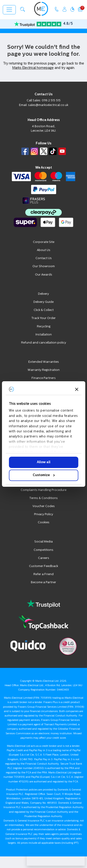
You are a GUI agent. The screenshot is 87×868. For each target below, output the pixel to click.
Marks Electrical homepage (33, 68)
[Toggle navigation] (9, 10)
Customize (44, 475)
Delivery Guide (43, 302)
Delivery (43, 294)
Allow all (44, 462)
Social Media (43, 542)
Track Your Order (43, 318)
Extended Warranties (44, 362)
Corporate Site (44, 242)
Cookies (44, 522)
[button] (23, 9)
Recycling (44, 327)
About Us (44, 250)
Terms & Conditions (43, 498)
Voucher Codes (44, 506)
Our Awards (44, 275)
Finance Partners (44, 378)
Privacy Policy (44, 514)
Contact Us (44, 258)
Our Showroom (44, 266)
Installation (44, 335)
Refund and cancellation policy (44, 343)
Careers (44, 558)
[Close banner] (77, 389)
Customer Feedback (43, 566)
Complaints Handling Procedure (43, 490)
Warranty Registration (44, 370)
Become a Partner (43, 582)
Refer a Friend (43, 574)
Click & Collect (44, 310)
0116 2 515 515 (51, 101)
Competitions (43, 550)
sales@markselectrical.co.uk (48, 105)
